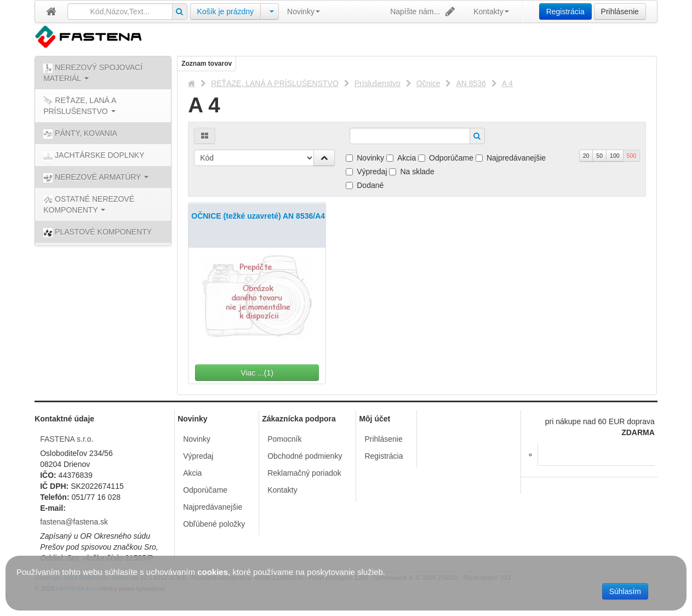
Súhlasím (625, 591)
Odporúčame (446, 158)
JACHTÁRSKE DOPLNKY (94, 156)
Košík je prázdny (226, 12)
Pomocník (284, 439)
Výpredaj (366, 172)
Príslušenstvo (378, 83)
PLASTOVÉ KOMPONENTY (98, 232)
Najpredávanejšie (511, 158)
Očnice (428, 83)
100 (615, 156)
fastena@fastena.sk (74, 522)
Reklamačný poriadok (304, 473)
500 (632, 156)
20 (586, 156)
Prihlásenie (620, 12)
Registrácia (565, 12)
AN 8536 (471, 83)
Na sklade (411, 172)
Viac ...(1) (276, 373)
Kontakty (491, 12)
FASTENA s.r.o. (67, 439)
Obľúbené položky (214, 524)
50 (599, 156)
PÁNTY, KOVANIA (80, 134)
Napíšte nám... (424, 12)
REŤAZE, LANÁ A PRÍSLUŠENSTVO (275, 83)
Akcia (401, 158)
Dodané (365, 185)
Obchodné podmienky (305, 456)
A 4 (507, 83)
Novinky (304, 12)
